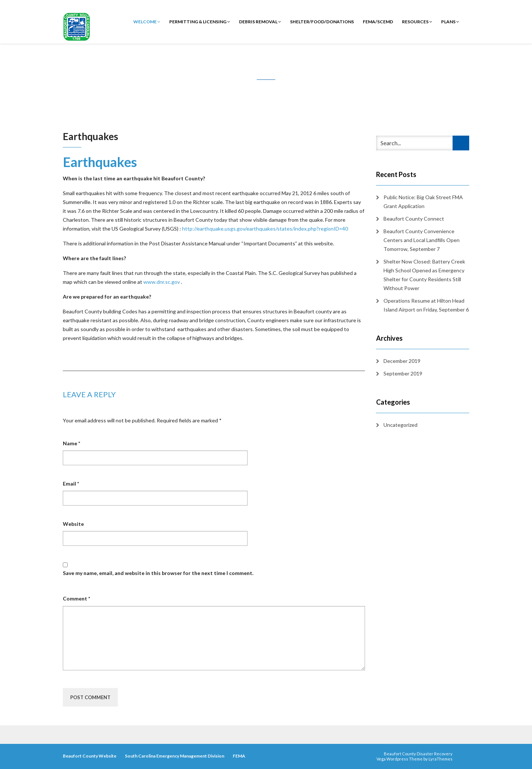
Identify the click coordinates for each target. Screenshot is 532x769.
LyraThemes (441, 759)
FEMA (239, 756)
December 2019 (402, 361)
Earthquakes (100, 162)
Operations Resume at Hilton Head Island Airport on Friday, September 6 (426, 305)
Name (71, 443)
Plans (450, 22)
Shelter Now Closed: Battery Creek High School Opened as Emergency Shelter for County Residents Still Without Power (424, 275)
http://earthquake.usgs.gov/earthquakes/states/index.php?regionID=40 (265, 229)
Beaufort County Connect (414, 219)
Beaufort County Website (90, 756)
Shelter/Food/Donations (322, 22)
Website (73, 524)
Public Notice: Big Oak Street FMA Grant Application (423, 202)
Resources (417, 22)
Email (71, 484)
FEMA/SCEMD (378, 22)
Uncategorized (400, 425)
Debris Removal (260, 22)
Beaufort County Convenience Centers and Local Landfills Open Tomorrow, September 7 (422, 240)
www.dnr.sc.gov (162, 282)
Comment (76, 598)
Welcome (147, 22)
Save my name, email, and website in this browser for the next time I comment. (158, 573)
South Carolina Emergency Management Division (175, 756)
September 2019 (403, 373)
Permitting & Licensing (200, 22)
